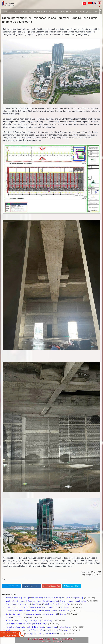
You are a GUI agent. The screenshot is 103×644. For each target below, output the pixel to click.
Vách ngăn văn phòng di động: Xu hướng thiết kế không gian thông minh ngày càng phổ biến (46, 601)
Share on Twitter (71, 586)
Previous (101, 10)
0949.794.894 (57, 641)
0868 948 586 (44, 639)
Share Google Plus (52, 586)
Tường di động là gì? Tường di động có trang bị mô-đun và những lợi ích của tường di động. (47, 12)
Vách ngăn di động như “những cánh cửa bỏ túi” (26, 624)
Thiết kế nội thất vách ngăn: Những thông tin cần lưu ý (29, 620)
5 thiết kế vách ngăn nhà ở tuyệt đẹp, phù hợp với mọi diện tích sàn (34, 633)
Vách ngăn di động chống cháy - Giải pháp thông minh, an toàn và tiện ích (38, 607)
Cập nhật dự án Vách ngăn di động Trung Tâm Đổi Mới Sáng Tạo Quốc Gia (38, 604)
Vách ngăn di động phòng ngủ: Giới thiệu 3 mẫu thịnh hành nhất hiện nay (37, 630)
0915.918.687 (70, 639)
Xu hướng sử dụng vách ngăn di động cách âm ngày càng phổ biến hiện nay (39, 627)
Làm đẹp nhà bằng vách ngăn (19, 617)
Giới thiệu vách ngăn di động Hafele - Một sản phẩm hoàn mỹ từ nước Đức (38, 611)
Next (101, 13)
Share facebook (30, 586)
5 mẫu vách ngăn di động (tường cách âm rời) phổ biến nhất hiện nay (36, 614)
